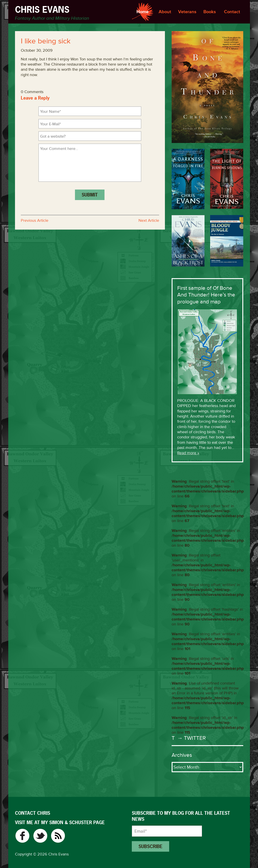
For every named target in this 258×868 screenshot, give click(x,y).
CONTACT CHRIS (33, 813)
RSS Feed (58, 836)
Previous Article (35, 220)
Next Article (149, 220)
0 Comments (32, 92)
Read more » (188, 453)
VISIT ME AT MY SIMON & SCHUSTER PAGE (60, 822)
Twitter (40, 836)
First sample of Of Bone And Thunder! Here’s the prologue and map (206, 295)
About (165, 12)
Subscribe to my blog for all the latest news (181, 816)
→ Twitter (191, 738)
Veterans (187, 12)
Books (210, 12)
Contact (232, 12)
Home (143, 12)
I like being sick (46, 41)
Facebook (22, 836)
